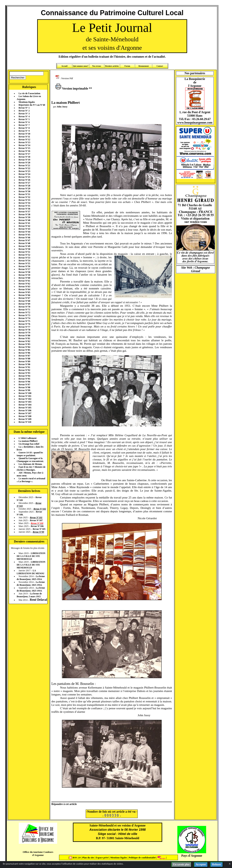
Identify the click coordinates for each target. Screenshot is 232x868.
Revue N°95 (24, 379)
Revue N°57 (24, 269)
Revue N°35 (24, 206)
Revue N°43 (24, 229)
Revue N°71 (24, 310)
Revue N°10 (24, 134)
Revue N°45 (24, 235)
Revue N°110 (25, 422)
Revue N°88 (24, 359)
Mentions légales (27, 102)
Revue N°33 (24, 200)
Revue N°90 (24, 364)
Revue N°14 (24, 145)
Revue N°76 (24, 324)
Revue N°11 (24, 137)
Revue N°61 (24, 281)
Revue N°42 (24, 226)
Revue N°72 (24, 312)
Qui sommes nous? (81, 66)
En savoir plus (181, 864)
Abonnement (144, 66)
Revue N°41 (24, 223)
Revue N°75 (24, 321)
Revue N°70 (24, 307)
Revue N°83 (24, 344)
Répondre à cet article (64, 804)
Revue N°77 (24, 327)
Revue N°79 (24, 333)
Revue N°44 (24, 232)
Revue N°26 (24, 180)
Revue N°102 (25, 399)
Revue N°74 (24, 318)
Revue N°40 (24, 220)
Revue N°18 (24, 157)
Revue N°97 (24, 385)
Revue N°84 (24, 347)
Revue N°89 (24, 361)
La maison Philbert (28, 441)
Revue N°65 (24, 292)
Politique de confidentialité (142, 858)
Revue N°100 (25, 393)
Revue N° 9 (24, 131)
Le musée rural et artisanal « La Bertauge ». (31, 480)
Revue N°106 (25, 410)
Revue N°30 (24, 191)
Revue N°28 (24, 186)
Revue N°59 (24, 275)
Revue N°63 (24, 287)
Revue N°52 (24, 255)
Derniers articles (112, 66)
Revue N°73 (24, 315)
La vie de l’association (29, 93)
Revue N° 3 (24, 114)
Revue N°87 (24, 356)
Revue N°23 (24, 171)
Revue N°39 (24, 217)
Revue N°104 (25, 405)
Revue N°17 (24, 154)
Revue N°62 (24, 284)
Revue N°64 (24, 289)
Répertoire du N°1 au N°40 (32, 105)
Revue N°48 (24, 243)
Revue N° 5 (24, 119)
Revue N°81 (24, 338)
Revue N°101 (25, 396)
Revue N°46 (24, 238)
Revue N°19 (24, 160)
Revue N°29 (24, 189)
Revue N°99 (24, 390)
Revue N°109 (25, 419)
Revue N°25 (24, 177)
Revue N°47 (24, 240)
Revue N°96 (24, 382)
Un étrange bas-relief (29, 444)
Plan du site (88, 858)
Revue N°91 (24, 367)
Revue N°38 (24, 214)
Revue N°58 (24, 272)
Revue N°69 (24, 304)
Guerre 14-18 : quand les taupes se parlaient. (30, 454)
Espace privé (102, 858)
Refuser (217, 864)
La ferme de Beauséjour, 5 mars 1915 (29, 595)
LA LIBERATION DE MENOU (30, 572)
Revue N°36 (24, 209)
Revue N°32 (24, 197)
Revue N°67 (24, 298)
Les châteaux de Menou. (30, 464)
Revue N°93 (24, 373)
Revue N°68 (24, 301)
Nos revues (97, 66)
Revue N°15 (24, 148)
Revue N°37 (24, 212)
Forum (127, 66)
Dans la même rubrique (29, 432)
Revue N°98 (24, 387)
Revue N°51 (24, 252)
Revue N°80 (24, 336)
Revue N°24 (24, 174)
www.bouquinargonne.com (195, 123)
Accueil (64, 66)
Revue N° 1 (24, 108)
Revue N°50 (24, 249)
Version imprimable (72, 88)
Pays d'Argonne (192, 856)
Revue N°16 (24, 151)
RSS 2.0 (75, 858)
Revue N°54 (24, 261)
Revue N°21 (24, 165)
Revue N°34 (24, 203)
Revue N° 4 (24, 116)
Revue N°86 (24, 353)
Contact (160, 66)
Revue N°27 (24, 183)
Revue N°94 (24, 376)
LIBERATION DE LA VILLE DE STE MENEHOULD (31, 556)
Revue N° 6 (24, 122)
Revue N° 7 (24, 125)
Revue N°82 (24, 341)
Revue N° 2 (24, 111)
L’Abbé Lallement (28, 438)
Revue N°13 (24, 142)
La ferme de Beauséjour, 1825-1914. (31, 578)
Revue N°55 (24, 263)
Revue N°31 (24, 194)
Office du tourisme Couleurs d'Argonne (38, 853)
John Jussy (62, 107)
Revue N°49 (24, 246)
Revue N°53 (24, 258)
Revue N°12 (24, 140)
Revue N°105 (25, 408)
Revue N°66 (24, 295)
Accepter (201, 864)
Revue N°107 (25, 413)
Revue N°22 (24, 168)
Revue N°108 (25, 416)
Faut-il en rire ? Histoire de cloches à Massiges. (31, 468)
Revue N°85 (24, 350)
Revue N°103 (25, 402)
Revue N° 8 (24, 128)
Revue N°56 (24, 266)
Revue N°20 (24, 163)
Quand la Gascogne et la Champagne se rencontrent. (30, 460)
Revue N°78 (24, 330)
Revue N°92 (24, 370)
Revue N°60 (24, 278)
